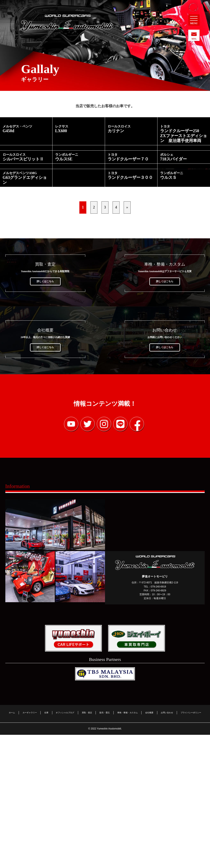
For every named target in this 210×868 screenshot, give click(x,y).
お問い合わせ (167, 846)
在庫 (46, 846)
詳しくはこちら (45, 417)
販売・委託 (105, 846)
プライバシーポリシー (191, 846)
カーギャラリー (30, 846)
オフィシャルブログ (65, 846)
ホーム (12, 846)
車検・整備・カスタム (128, 846)
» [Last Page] (127, 343)
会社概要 (149, 846)
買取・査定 (87, 846)
